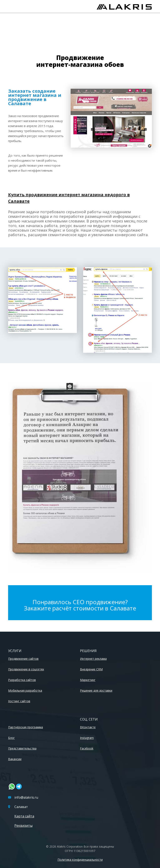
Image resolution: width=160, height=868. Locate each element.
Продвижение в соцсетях (26, 669)
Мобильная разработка (25, 690)
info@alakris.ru (23, 797)
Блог (11, 738)
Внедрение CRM (91, 669)
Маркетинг (88, 680)
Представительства (22, 748)
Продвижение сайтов (23, 659)
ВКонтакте (88, 727)
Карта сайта (24, 816)
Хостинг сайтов (19, 701)
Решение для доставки (96, 690)
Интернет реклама (93, 659)
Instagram (87, 738)
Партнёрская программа (26, 727)
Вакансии (15, 759)
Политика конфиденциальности (80, 860)
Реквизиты (23, 826)
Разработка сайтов (22, 680)
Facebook (87, 748)
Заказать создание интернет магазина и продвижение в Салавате (35, 97)
